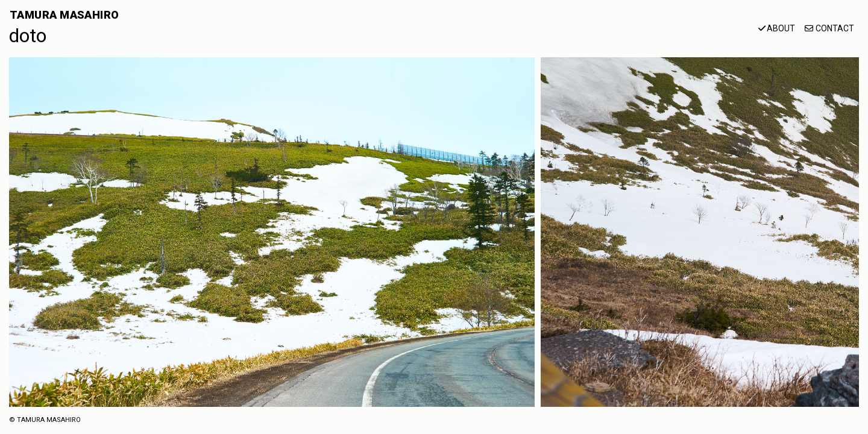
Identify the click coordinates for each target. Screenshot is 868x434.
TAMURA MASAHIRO (64, 15)
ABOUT (781, 28)
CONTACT (835, 28)
